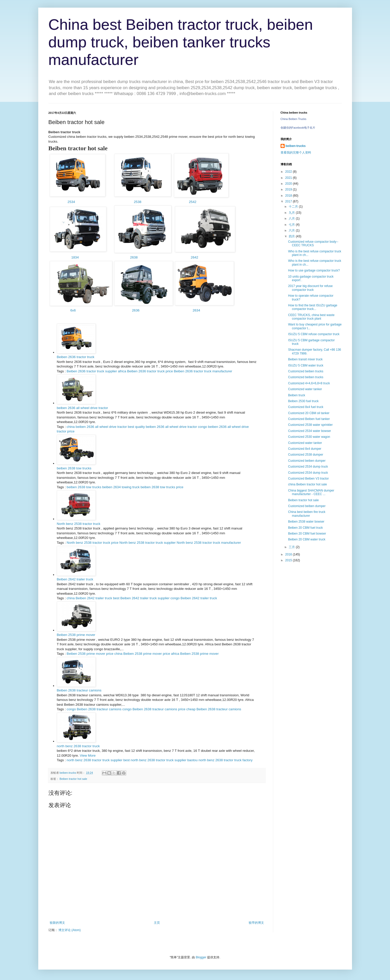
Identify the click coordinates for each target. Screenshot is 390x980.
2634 (196, 310)
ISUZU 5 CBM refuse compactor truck (314, 334)
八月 (292, 219)
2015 (289, 560)
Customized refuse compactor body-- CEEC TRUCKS (313, 243)
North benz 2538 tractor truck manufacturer (209, 543)
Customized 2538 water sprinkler (310, 425)
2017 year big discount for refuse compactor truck (310, 288)
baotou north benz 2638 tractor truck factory (220, 760)
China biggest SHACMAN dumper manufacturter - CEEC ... (311, 492)
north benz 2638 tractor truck (78, 746)
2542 (192, 202)
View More (88, 756)
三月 (292, 547)
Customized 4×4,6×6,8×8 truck (309, 383)
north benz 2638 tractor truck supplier (94, 760)
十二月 (294, 207)
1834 (74, 257)
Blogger (201, 957)
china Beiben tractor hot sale (307, 484)
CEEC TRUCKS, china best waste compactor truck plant (311, 317)
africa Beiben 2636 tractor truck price (145, 371)
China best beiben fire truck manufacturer (307, 514)
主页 (157, 923)
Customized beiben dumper (307, 461)
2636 (135, 310)
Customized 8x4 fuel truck (306, 407)
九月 (292, 213)
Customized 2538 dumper (305, 455)
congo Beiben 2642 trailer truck (194, 598)
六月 (292, 230)
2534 (71, 202)
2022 (289, 172)
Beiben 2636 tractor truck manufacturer (203, 371)
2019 (289, 189)
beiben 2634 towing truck (121, 487)
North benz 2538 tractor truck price (92, 543)
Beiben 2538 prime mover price (90, 654)
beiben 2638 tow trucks (74, 468)
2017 (289, 201)
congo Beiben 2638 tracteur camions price (154, 709)
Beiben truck (297, 395)
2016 (289, 554)
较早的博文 (256, 923)
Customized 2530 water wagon (309, 437)
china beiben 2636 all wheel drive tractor (97, 427)
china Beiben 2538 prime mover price (142, 654)
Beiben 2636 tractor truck (76, 357)
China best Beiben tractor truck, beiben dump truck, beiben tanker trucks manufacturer (181, 42)
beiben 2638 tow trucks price (162, 487)
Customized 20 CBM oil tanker (309, 413)
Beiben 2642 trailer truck (75, 579)
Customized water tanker (305, 389)
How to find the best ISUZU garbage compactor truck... (313, 307)
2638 (134, 257)
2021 (289, 178)
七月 (292, 225)
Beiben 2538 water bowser (306, 522)
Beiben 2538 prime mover (76, 635)
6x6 (73, 310)
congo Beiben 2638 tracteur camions (94, 709)
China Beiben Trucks (294, 119)
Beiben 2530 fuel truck (303, 401)
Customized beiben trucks (306, 371)
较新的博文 (57, 923)
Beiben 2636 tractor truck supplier (92, 371)
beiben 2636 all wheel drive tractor (83, 408)
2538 (137, 202)
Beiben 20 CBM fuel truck (305, 528)
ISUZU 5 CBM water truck (306, 365)
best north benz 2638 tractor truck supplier (155, 760)
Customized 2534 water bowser (309, 431)
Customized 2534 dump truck (308, 467)
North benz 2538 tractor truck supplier (148, 543)
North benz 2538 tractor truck (79, 524)
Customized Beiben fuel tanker (309, 419)
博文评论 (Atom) (70, 930)
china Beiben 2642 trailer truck (89, 598)
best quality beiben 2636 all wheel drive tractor (162, 427)
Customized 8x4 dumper (305, 449)
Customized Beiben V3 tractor (308, 479)
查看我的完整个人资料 (296, 153)
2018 (289, 196)
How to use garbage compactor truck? (314, 270)
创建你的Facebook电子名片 (298, 128)
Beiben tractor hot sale (73, 779)
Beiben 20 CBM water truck (307, 539)
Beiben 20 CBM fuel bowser (307, 534)
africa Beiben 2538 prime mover (195, 654)
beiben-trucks (296, 146)
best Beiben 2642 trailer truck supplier (141, 598)
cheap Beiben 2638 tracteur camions (214, 709)
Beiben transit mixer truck (305, 359)
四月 (292, 236)
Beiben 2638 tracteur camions (79, 690)
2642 (193, 257)
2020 (289, 184)
